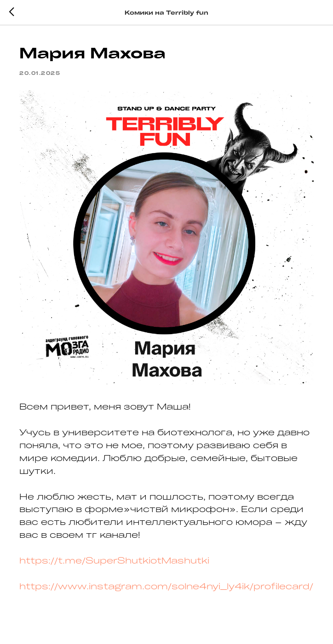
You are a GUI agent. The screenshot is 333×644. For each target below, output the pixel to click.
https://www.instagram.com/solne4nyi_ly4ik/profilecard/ (166, 586)
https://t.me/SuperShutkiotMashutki (114, 560)
